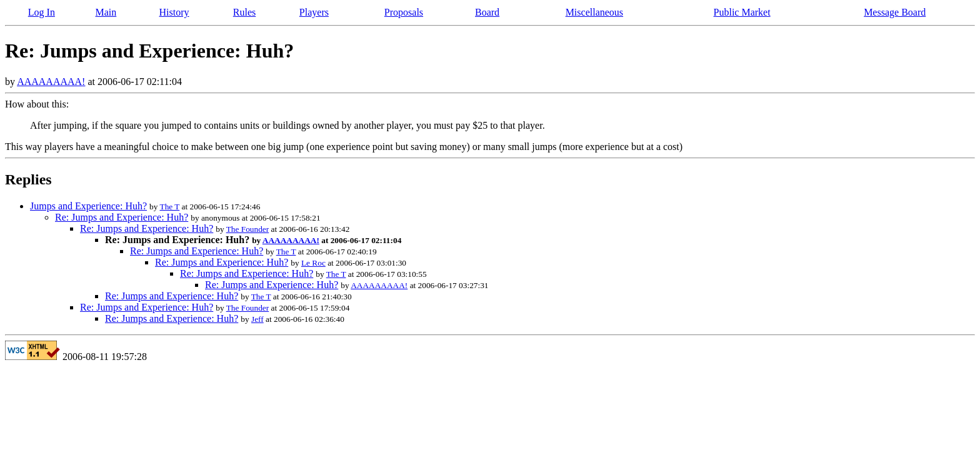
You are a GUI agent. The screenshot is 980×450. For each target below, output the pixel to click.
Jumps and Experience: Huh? (88, 206)
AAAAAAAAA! (51, 82)
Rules (244, 12)
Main (106, 12)
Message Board (895, 12)
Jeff (257, 319)
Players (314, 12)
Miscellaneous (594, 12)
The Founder (247, 229)
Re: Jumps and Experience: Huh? (122, 217)
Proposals (404, 12)
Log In (42, 12)
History (174, 12)
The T (169, 207)
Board (487, 12)
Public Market (742, 12)
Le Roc (313, 263)
